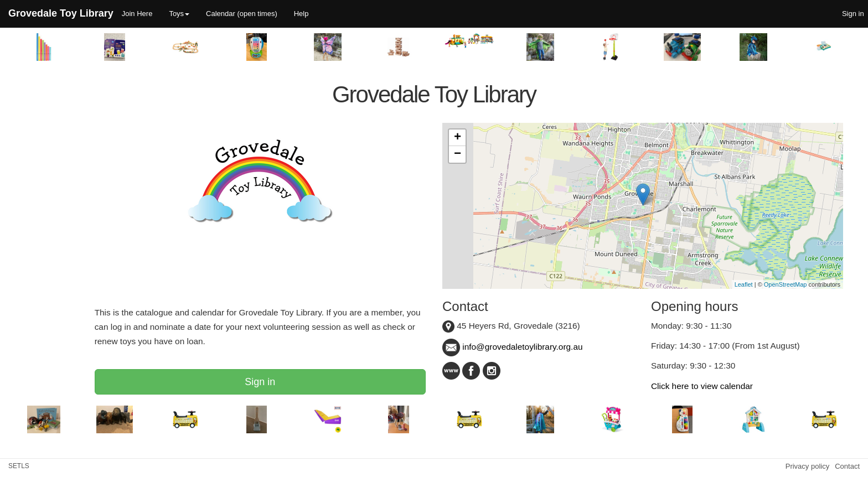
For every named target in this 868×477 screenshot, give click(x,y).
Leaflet (744, 284)
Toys (179, 14)
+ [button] (458, 138)
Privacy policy (807, 466)
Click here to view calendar (702, 386)
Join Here (137, 14)
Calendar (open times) (242, 14)
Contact (847, 466)
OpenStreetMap (786, 284)
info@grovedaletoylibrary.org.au (513, 347)
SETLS (19, 466)
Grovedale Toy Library (61, 13)
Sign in (260, 382)
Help (301, 14)
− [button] (458, 154)
